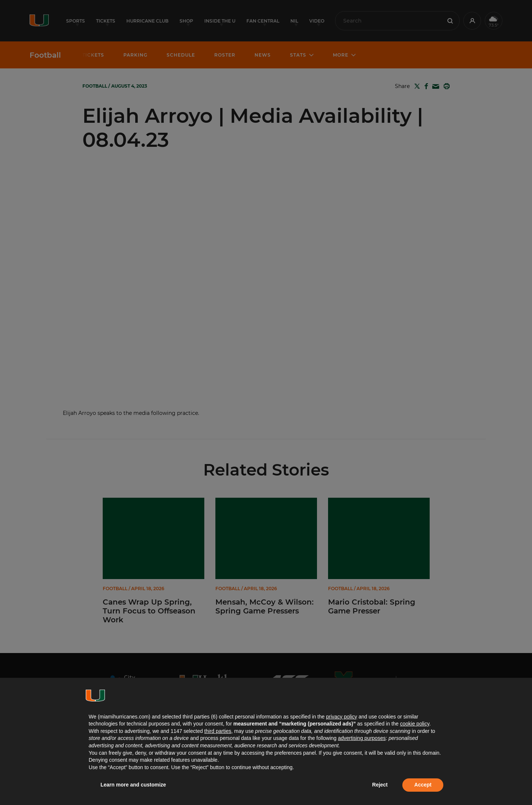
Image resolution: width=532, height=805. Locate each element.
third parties (218, 731)
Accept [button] (423, 785)
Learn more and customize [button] (133, 785)
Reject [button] (380, 785)
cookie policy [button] (415, 724)
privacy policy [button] (341, 717)
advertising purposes (362, 738)
